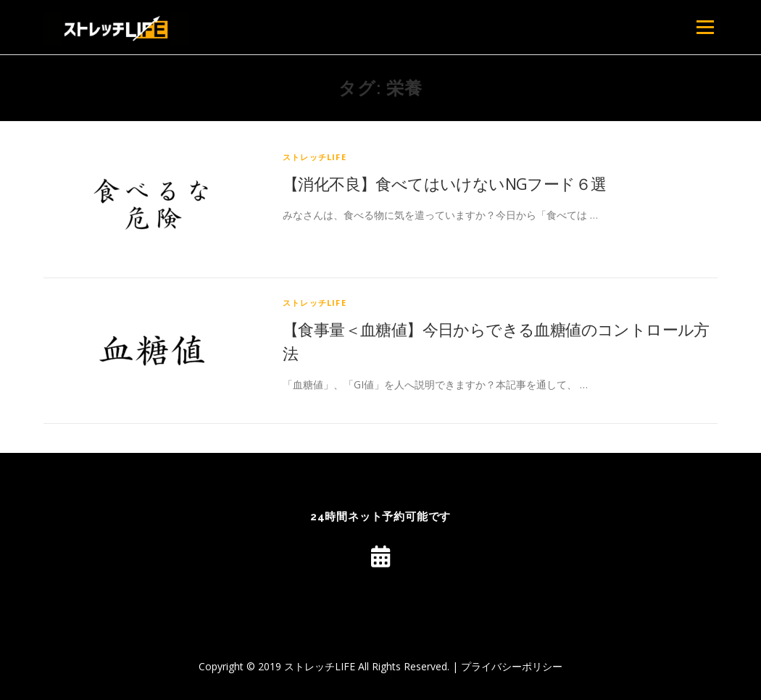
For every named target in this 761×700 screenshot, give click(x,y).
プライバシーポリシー (512, 666)
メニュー (705, 27)
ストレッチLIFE (315, 157)
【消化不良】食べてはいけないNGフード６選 (444, 183)
